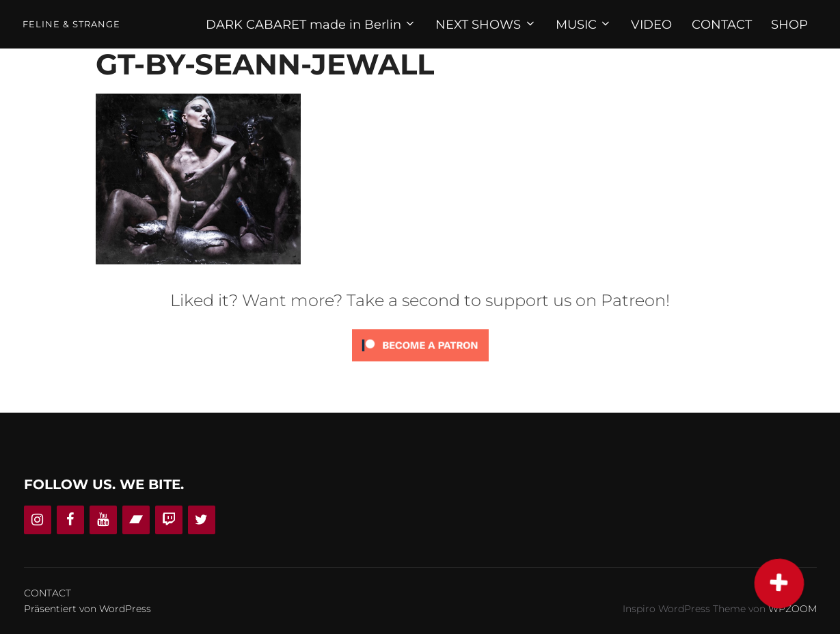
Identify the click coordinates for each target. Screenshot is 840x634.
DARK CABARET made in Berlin (311, 25)
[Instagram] (38, 520)
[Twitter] (202, 520)
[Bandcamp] (136, 520)
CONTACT (722, 25)
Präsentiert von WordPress (87, 609)
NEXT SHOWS (486, 25)
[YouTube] (103, 520)
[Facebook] (70, 520)
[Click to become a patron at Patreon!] (420, 364)
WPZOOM (792, 609)
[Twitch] (169, 520)
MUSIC (584, 25)
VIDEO (651, 25)
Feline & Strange (71, 24)
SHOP (789, 25)
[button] (778, 583)
